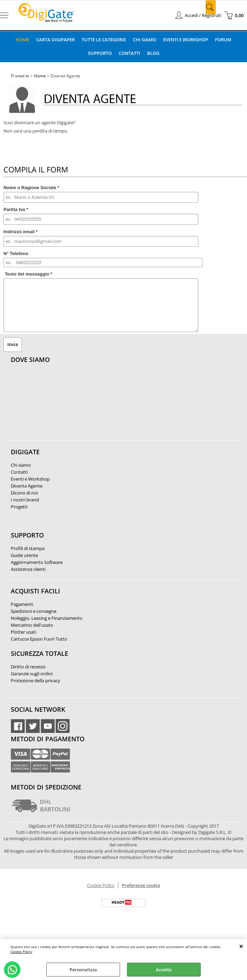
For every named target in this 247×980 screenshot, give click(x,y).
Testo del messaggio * (29, 273)
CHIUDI (241, 946)
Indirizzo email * (21, 231)
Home (22, 39)
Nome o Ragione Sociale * (31, 187)
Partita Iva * (16, 209)
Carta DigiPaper (55, 39)
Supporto (99, 53)
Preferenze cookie (141, 885)
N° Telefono (16, 253)
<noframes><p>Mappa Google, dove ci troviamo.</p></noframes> (63, 405)
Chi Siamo (145, 39)
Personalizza (83, 970)
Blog (153, 53)
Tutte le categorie (104, 39)
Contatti (129, 53)
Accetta (164, 970)
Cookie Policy (21, 952)
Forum (224, 39)
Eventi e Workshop (186, 39)
